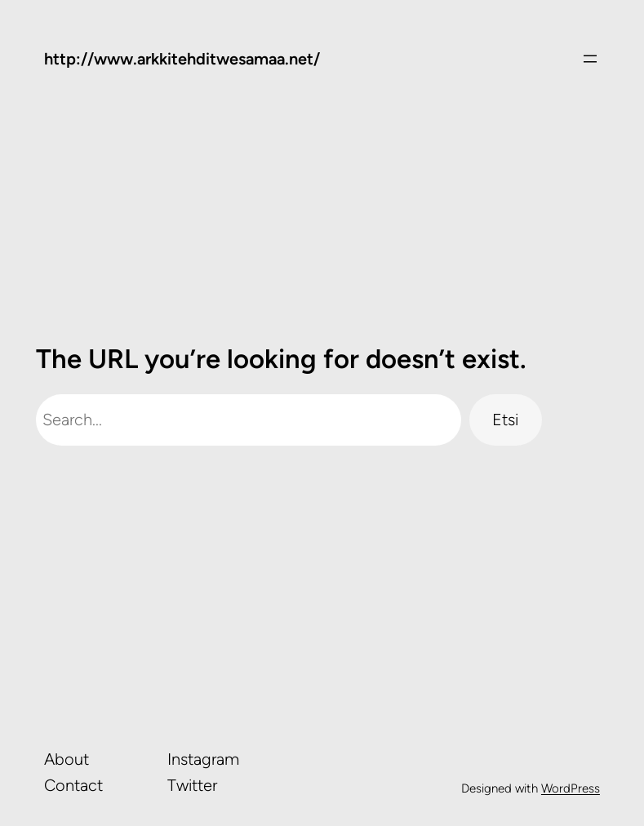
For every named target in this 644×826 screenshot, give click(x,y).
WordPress (571, 788)
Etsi (505, 420)
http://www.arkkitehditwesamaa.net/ (182, 59)
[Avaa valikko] (590, 59)
